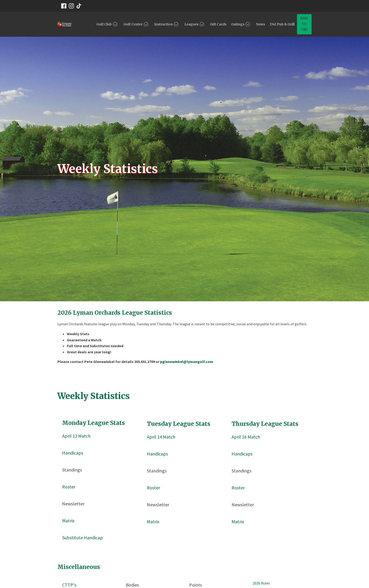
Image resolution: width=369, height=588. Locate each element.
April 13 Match (76, 436)
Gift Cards (218, 24)
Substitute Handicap (82, 538)
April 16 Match (246, 437)
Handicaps (73, 453)
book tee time (304, 24)
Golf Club (108, 24)
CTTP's (69, 585)
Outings (241, 24)
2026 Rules (261, 583)
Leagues (195, 24)
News (261, 24)
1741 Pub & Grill (282, 24)
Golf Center (137, 24)
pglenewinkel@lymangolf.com (187, 362)
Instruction (167, 24)
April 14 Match (161, 437)
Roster (69, 487)
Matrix (68, 521)
